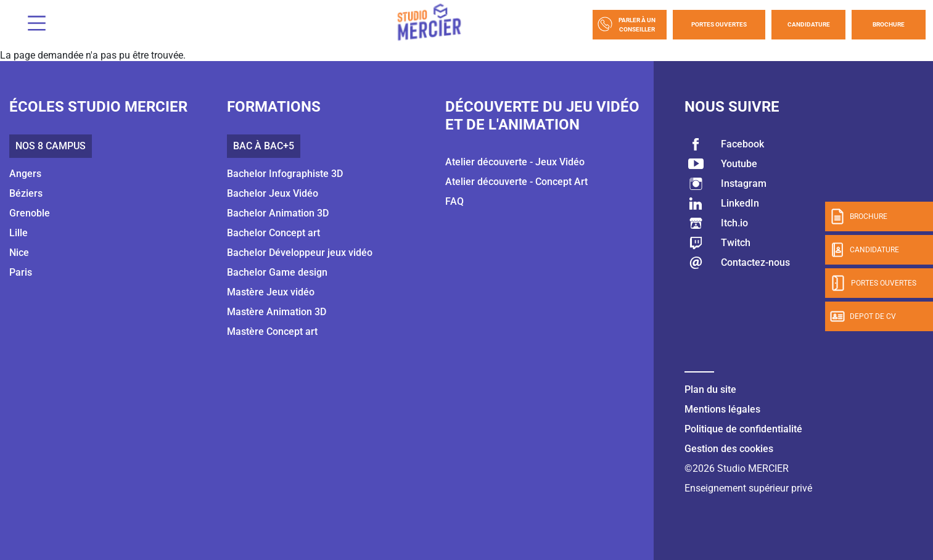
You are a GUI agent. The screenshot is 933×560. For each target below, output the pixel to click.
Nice (19, 253)
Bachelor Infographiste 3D (285, 174)
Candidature (809, 24)
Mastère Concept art (272, 331)
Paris (21, 272)
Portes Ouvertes (719, 24)
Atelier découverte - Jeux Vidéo (515, 162)
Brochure (889, 24)
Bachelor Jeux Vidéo (273, 193)
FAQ (454, 201)
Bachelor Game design (277, 272)
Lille (18, 233)
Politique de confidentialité (743, 429)
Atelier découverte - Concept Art (516, 182)
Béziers (26, 193)
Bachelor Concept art (273, 233)
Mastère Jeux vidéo (271, 292)
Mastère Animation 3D (277, 312)
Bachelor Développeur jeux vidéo (300, 253)
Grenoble (30, 213)
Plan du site (710, 389)
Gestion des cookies (729, 449)
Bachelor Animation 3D (278, 213)
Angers (25, 174)
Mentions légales (722, 409)
